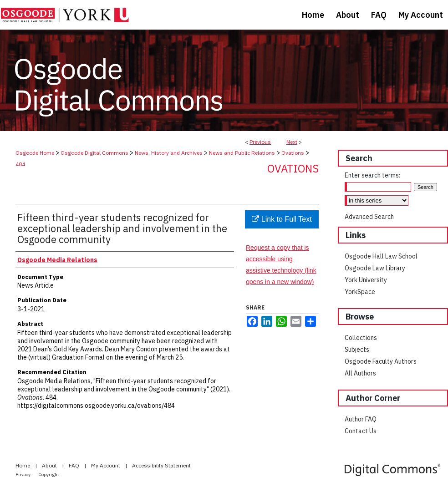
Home (23, 465)
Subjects (357, 350)
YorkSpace (360, 292)
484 (20, 164)
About (50, 465)
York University (366, 280)
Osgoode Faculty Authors (381, 361)
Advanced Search (369, 217)
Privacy (23, 474)
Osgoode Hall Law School (381, 256)
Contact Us (361, 431)
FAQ (75, 465)
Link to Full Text (282, 219)
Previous (260, 142)
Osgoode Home (35, 153)
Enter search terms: (372, 175)
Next (292, 142)
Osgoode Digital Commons (94, 153)
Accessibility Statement (161, 465)
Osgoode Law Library (375, 268)
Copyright (49, 474)
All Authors (360, 373)
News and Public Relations (242, 153)
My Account (106, 465)
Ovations (293, 153)
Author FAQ (361, 419)
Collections (361, 338)
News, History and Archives (169, 153)
